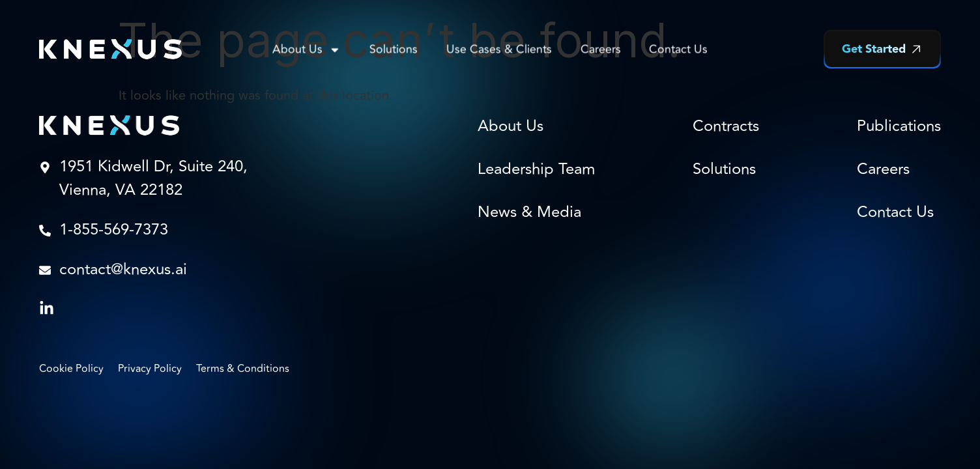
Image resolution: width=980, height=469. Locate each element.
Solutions (394, 49)
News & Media (529, 212)
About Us (307, 49)
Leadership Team (536, 169)
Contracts (726, 126)
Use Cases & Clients (499, 49)
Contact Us (678, 49)
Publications (899, 126)
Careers (600, 49)
